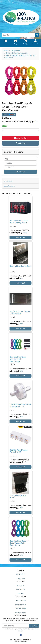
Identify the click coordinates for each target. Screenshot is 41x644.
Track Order (21, 578)
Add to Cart (21, 138)
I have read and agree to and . (21, 630)
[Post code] (20, 167)
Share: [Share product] (8, 114)
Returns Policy (21, 608)
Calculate (21, 172)
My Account (20, 574)
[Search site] (37, 35)
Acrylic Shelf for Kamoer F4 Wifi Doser (20, 313)
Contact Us (21, 589)
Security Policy (20, 613)
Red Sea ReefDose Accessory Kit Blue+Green (18, 359)
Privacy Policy (20, 604)
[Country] (20, 163)
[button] (20, 143)
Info (36, 121)
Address (21, 593)
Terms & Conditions (25, 629)
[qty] (20, 159)
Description (8, 181)
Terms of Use (21, 600)
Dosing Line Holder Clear (20, 266)
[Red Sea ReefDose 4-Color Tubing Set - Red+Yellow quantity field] (20, 133)
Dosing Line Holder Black (18, 497)
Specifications (9, 186)
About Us (20, 585)
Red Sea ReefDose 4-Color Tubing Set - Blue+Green (19, 543)
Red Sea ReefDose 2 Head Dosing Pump (19, 222)
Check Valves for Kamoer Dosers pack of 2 (20, 405)
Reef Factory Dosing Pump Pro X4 (18, 451)
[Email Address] (15, 626)
